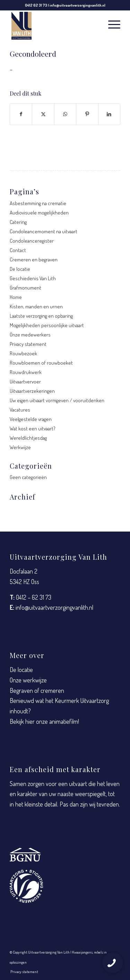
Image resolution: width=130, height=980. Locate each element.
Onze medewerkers (30, 335)
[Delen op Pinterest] (87, 114)
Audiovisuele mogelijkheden (39, 213)
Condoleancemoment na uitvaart (44, 231)
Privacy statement (28, 344)
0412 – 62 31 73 (34, 597)
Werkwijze (20, 447)
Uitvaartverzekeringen (32, 391)
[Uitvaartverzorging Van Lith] (54, 26)
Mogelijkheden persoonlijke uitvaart (47, 325)
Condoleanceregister (32, 241)
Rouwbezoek (23, 353)
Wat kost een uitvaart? (33, 428)
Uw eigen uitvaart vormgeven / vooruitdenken (57, 400)
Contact (18, 250)
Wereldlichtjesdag (28, 438)
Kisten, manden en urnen (36, 306)
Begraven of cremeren (37, 690)
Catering (18, 222)
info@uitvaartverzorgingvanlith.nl (77, 5)
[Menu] (111, 24)
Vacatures (20, 410)
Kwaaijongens (82, 952)
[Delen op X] (43, 114)
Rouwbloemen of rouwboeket (41, 363)
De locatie (20, 269)
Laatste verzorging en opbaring (41, 316)
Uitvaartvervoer (25, 382)
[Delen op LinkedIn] (109, 114)
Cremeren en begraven (34, 260)
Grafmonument (25, 288)
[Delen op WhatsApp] (65, 114)
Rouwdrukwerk (26, 372)
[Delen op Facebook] (21, 114)
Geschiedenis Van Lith (33, 278)
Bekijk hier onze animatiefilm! (44, 721)
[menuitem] (111, 24)
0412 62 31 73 (36, 5)
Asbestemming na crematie (38, 203)
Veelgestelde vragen (31, 419)
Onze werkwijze (28, 680)
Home (16, 297)
